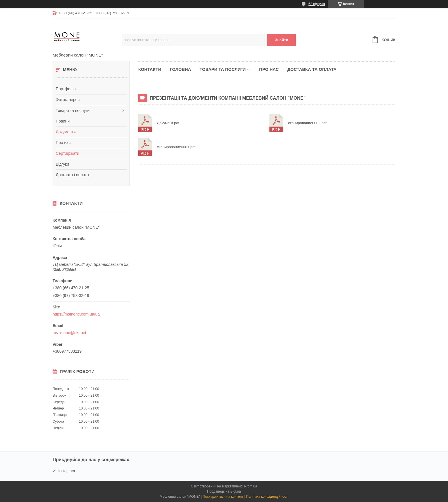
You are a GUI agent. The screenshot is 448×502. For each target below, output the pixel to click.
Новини (63, 121)
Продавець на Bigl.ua (224, 491)
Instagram (67, 471)
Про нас (63, 142)
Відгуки (62, 164)
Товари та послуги (73, 111)
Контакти (150, 69)
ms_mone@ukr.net (69, 333)
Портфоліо (66, 89)
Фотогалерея (68, 100)
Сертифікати (67, 153)
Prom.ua (251, 486)
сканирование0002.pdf (277, 123)
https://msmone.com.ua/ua (76, 314)
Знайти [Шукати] (282, 40)
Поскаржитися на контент (223, 497)
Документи (66, 132)
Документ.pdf (145, 123)
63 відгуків (317, 4)
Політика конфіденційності (267, 497)
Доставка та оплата (312, 69)
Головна (180, 69)
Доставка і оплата (72, 175)
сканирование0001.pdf (145, 147)
